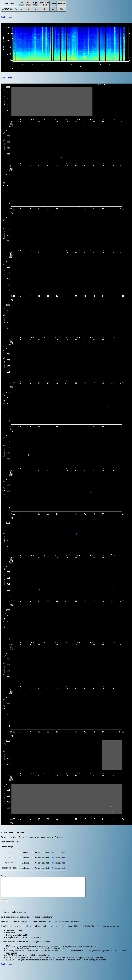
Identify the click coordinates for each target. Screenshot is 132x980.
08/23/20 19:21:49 (10, 9)
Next (10, 17)
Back (3, 17)
